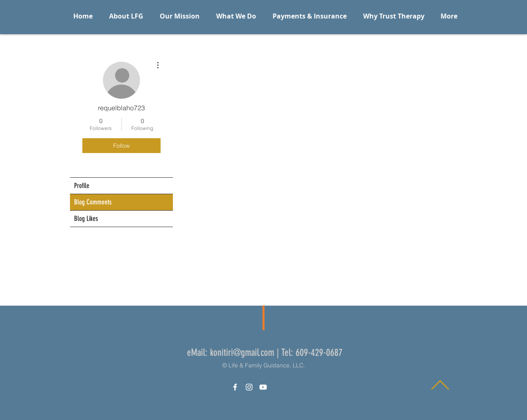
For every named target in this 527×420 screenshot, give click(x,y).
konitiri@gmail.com (242, 353)
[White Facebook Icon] (235, 387)
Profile (82, 186)
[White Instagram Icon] (249, 387)
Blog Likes (86, 218)
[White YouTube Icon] (263, 387)
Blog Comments (93, 202)
